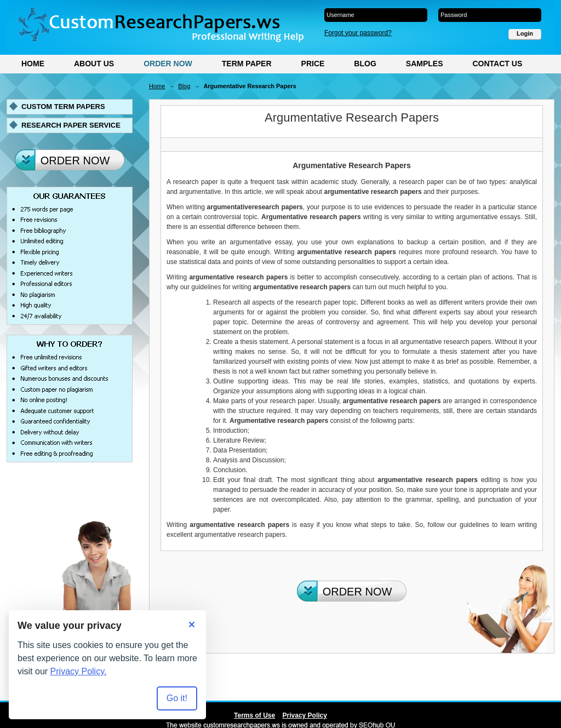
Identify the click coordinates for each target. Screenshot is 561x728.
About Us (94, 64)
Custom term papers (63, 107)
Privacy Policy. (79, 671)
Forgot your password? (358, 33)
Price (313, 64)
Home (33, 64)
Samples (425, 64)
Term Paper (247, 64)
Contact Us (497, 64)
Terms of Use (254, 715)
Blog (365, 64)
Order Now (168, 64)
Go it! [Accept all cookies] (177, 698)
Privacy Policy (305, 715)
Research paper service (71, 125)
